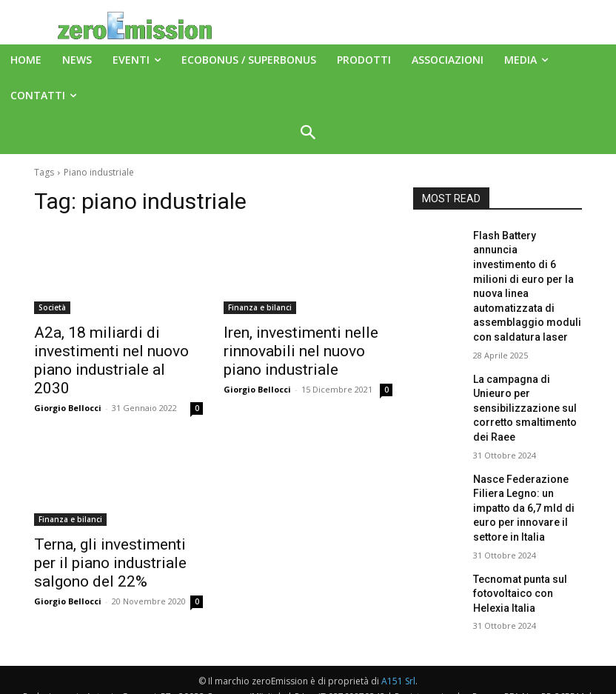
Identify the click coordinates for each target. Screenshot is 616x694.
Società (52, 307)
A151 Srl (398, 649)
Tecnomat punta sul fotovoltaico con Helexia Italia (523, 504)
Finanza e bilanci (260, 307)
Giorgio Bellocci (68, 383)
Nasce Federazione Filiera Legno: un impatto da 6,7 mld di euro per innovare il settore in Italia (526, 433)
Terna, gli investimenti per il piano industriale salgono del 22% (114, 535)
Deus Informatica (399, 680)
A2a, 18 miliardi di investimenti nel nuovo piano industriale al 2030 (113, 348)
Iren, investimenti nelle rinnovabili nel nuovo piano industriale (297, 348)
